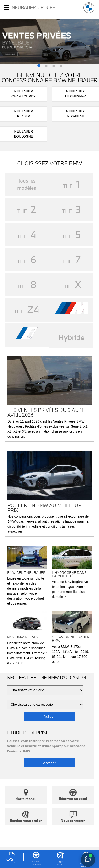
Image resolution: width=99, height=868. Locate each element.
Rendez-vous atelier (26, 817)
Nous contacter (73, 817)
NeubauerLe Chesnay (76, 94)
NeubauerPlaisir (24, 114)
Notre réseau (26, 795)
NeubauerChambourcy (24, 94)
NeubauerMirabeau (76, 114)
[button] (39, 66)
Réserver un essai (73, 795)
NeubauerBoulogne (24, 134)
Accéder (49, 763)
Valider (49, 716)
